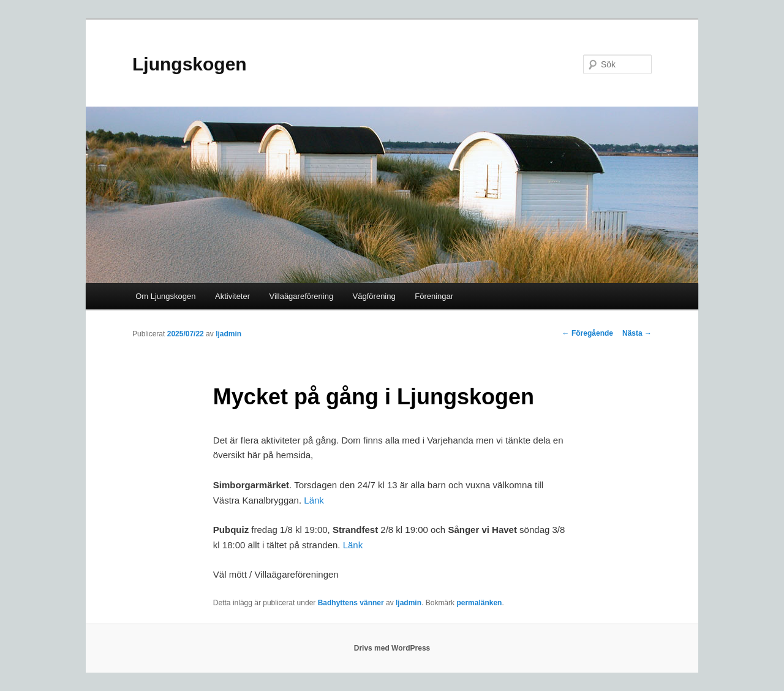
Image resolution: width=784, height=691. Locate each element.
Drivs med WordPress (392, 648)
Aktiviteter (232, 296)
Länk (314, 500)
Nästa (637, 333)
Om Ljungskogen (165, 296)
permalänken (479, 603)
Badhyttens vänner (351, 603)
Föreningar (434, 296)
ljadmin (228, 334)
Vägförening (374, 296)
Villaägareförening (302, 296)
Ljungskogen (190, 64)
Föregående (588, 333)
